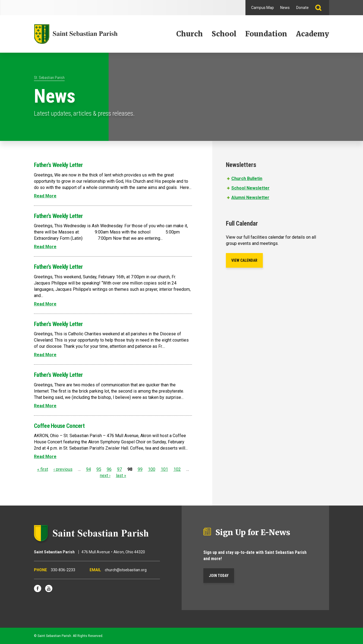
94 (89, 469)
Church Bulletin (247, 179)
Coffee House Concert (59, 426)
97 (119, 469)
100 (152, 469)
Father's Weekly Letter (58, 165)
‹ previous (63, 469)
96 (109, 469)
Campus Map (263, 8)
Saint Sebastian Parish (97, 533)
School (224, 34)
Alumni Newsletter (250, 198)
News (285, 8)
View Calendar (244, 260)
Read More (45, 196)
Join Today (219, 576)
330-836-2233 (63, 570)
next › (105, 476)
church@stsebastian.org (126, 570)
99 (140, 469)
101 (164, 469)
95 (99, 469)
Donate (302, 8)
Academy (313, 34)
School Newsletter (250, 188)
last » (121, 476)
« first (43, 469)
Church (190, 34)
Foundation (266, 34)
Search (321, 8)
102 (177, 469)
